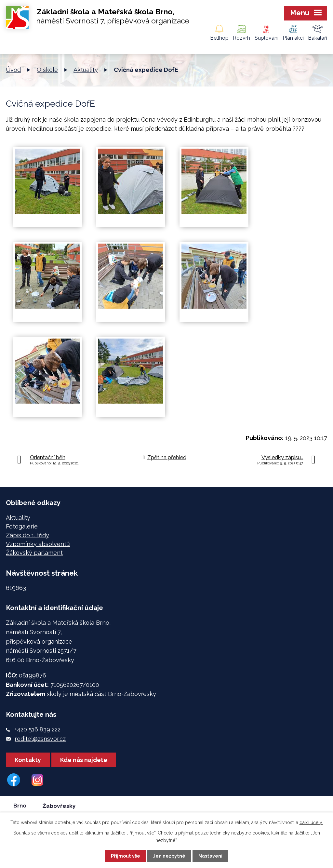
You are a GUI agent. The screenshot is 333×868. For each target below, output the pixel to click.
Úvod (13, 70)
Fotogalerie (22, 526)
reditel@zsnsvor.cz (40, 739)
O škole (47, 70)
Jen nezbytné (169, 856)
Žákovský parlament (34, 553)
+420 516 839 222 (38, 729)
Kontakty (28, 760)
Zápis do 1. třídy (27, 535)
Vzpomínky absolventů (38, 544)
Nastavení (210, 856)
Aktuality (86, 70)
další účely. (311, 822)
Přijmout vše (126, 856)
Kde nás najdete (84, 760)
